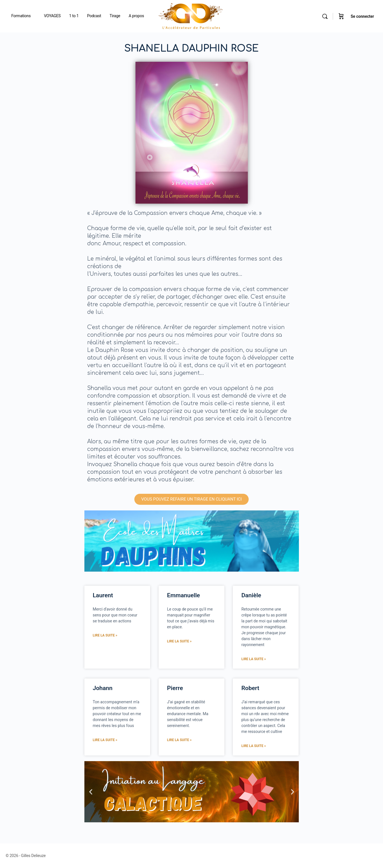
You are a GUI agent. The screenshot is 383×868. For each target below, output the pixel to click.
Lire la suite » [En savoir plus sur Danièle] (254, 659)
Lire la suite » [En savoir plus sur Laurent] (105, 635)
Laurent (103, 595)
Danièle (251, 595)
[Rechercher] (325, 16)
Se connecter (362, 16)
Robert (250, 688)
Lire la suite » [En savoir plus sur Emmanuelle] (179, 641)
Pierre (175, 688)
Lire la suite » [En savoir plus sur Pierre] (179, 740)
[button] (91, 792)
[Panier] (341, 16)
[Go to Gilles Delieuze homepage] (191, 16)
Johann (103, 688)
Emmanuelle (184, 595)
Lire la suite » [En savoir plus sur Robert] (254, 746)
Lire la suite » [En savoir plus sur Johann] (105, 740)
